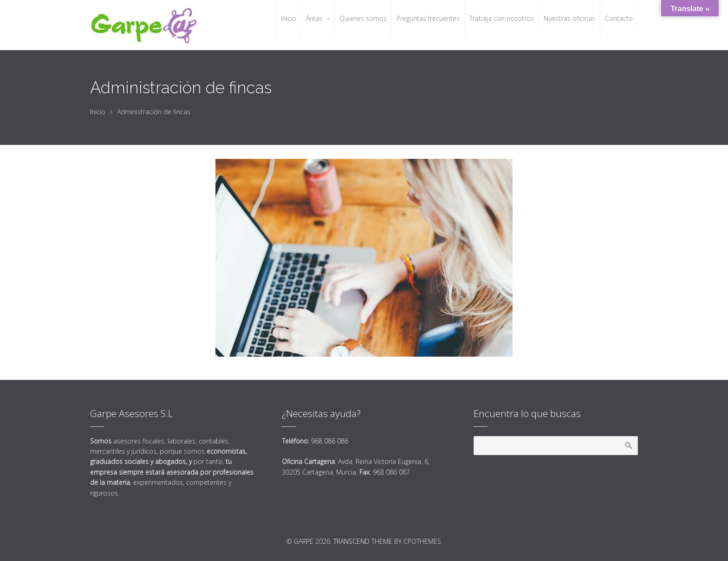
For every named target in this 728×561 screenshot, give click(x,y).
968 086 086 (330, 441)
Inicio (98, 112)
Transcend (351, 541)
